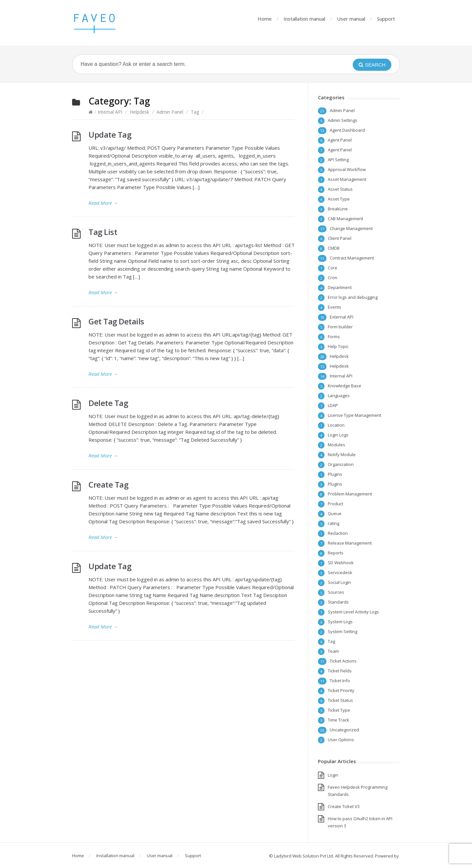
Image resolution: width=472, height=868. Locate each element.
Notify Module (342, 454)
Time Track (338, 720)
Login (333, 775)
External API (342, 317)
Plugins (335, 474)
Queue (335, 513)
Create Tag (108, 484)
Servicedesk (340, 572)
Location (336, 425)
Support (386, 19)
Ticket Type (339, 710)
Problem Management (350, 494)
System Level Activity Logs (353, 612)
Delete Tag (108, 403)
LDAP (333, 405)
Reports (336, 553)
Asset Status (340, 189)
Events (334, 307)
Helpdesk (139, 112)
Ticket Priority (341, 690)
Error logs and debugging (353, 297)
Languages (339, 395)
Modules (336, 445)
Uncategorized (344, 730)
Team (333, 651)
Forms (334, 337)
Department (340, 287)
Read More (103, 203)
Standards (338, 602)
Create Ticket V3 (344, 806)
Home (265, 19)
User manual (351, 19)
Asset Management (347, 179)
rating (334, 523)
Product (335, 504)
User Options (341, 740)
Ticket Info (340, 681)
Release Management (350, 543)
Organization (341, 464)
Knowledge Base (344, 386)
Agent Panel (340, 140)
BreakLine (338, 209)
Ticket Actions (343, 661)
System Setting (343, 631)
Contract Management (352, 258)
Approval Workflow (347, 169)
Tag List (103, 232)
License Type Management (354, 415)
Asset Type (339, 199)
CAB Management (345, 219)
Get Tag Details (116, 321)
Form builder (340, 327)
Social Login (339, 582)
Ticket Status (340, 700)
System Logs (340, 622)
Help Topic (338, 346)
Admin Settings (343, 120)
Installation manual (304, 19)
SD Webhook (341, 563)
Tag (195, 112)
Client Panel (340, 238)
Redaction (338, 533)
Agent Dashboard (347, 130)
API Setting (338, 160)
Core (333, 268)
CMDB (334, 248)
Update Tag (110, 135)
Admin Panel (170, 112)
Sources (336, 592)
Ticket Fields (340, 671)
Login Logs (338, 435)
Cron (333, 278)
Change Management (351, 228)
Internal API (110, 112)
